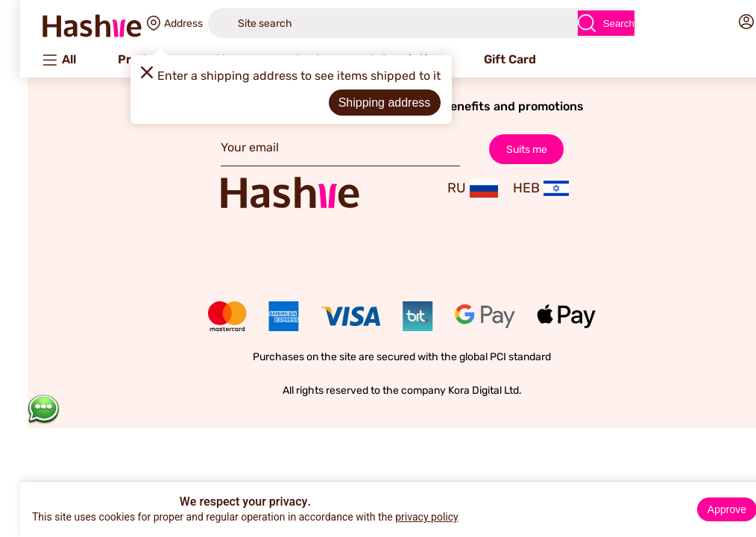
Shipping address (361, 103)
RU (449, 188)
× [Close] (739, 495)
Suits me (502, 149)
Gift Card (486, 59)
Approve (703, 509)
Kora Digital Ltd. (461, 390)
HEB (516, 188)
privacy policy (403, 517)
